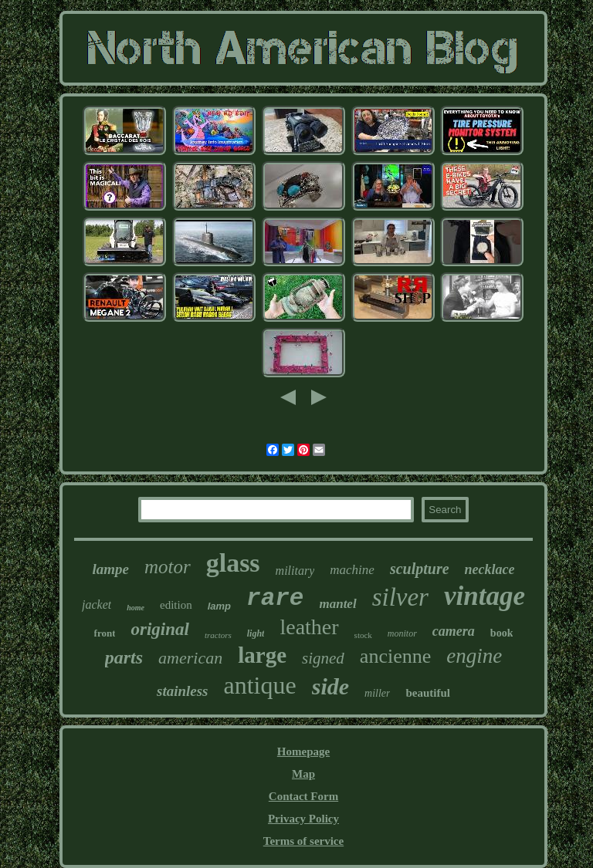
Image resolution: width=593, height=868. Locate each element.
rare (275, 598)
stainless (183, 691)
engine (474, 656)
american (190, 658)
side (330, 686)
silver (400, 597)
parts (124, 657)
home (136, 608)
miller (377, 693)
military (295, 571)
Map (303, 774)
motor (168, 567)
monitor (402, 633)
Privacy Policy (303, 819)
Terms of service (303, 841)
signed (323, 658)
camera (454, 631)
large (262, 655)
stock (363, 635)
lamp (219, 606)
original (159, 629)
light (256, 633)
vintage (485, 596)
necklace (490, 569)
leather (309, 627)
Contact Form (303, 796)
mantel (337, 604)
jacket (97, 605)
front (105, 633)
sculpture (420, 569)
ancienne (395, 656)
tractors (218, 635)
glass (233, 563)
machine (352, 570)
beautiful (428, 693)
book (502, 633)
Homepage (303, 751)
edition (176, 605)
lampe (110, 569)
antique (260, 685)
